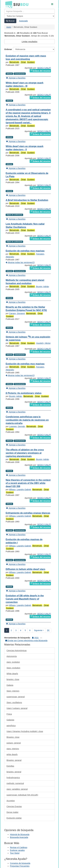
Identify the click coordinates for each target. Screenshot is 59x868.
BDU (8, 4)
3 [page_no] (16, 630)
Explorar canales (17, 850)
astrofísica (11, 726)
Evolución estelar (14, 818)
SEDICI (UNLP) (44, 68)
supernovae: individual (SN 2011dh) (22, 795)
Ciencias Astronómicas (17, 651)
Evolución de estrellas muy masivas (25, 251)
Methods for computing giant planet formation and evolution (25, 282)
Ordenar (8, 49)
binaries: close (13, 679)
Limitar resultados (30, 42)
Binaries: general (14, 760)
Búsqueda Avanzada (19, 837)
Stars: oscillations (14, 702)
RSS (35, 638)
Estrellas (10, 766)
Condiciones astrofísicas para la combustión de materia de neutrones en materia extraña (27, 420)
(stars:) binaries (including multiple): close (25, 731)
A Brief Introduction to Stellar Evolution (27, 200)
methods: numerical (15, 783)
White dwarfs (12, 674)
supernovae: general (16, 697)
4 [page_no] (21, 630)
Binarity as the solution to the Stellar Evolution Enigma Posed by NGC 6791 (26, 309)
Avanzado (23, 21)
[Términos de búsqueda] (29, 11)
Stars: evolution (13, 668)
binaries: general (14, 772)
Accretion (11, 801)
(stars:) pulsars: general (17, 708)
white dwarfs (12, 754)
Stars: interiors (13, 691)
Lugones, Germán (17, 426)
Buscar (10, 21)
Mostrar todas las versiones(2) (20, 262)
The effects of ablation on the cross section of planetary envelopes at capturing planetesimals (25, 453)
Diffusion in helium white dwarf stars (25, 569)
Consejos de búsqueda (20, 863)
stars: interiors (13, 749)
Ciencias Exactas (14, 806)
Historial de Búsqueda (20, 834)
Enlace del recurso (40, 71)
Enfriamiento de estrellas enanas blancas (28, 513)
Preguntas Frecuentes (20, 866)
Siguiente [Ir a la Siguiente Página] (39, 630)
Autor (9, 27)
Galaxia (10, 685)
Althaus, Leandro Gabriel (20, 490)
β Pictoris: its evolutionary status (24, 393)
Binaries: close (13, 737)
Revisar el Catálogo (19, 847)
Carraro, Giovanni (17, 313)
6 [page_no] (30, 630)
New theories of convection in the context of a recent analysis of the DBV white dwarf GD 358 (28, 483)
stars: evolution (13, 662)
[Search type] (29, 16)
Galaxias (10, 720)
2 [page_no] (11, 630)
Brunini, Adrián (42, 287)
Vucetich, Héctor (43, 343)
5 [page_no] (25, 630)
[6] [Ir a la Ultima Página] (48, 630)
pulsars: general (14, 743)
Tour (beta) (15, 853)
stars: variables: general (17, 789)
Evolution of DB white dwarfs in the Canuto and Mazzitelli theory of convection (25, 599)
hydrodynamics (13, 778)
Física (9, 714)
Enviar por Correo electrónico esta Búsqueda (26, 641)
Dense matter (12, 812)
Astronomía (12, 656)
